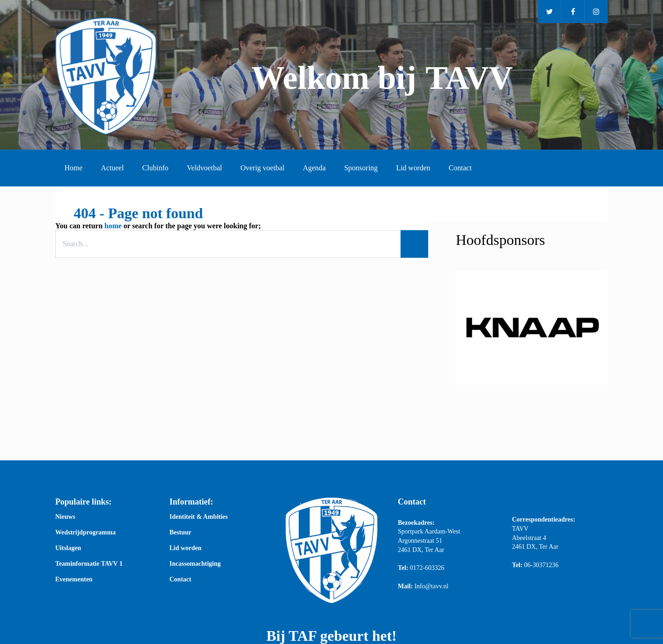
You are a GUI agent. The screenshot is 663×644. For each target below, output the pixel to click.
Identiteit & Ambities (199, 517)
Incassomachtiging (195, 564)
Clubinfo (155, 168)
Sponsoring (361, 168)
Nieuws (65, 517)
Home (73, 168)
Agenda (314, 168)
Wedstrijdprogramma (85, 533)
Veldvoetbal (204, 168)
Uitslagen (68, 548)
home (113, 226)
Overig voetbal (262, 168)
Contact (460, 168)
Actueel (112, 168)
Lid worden (413, 168)
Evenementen (74, 580)
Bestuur (180, 533)
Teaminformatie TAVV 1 (89, 564)
